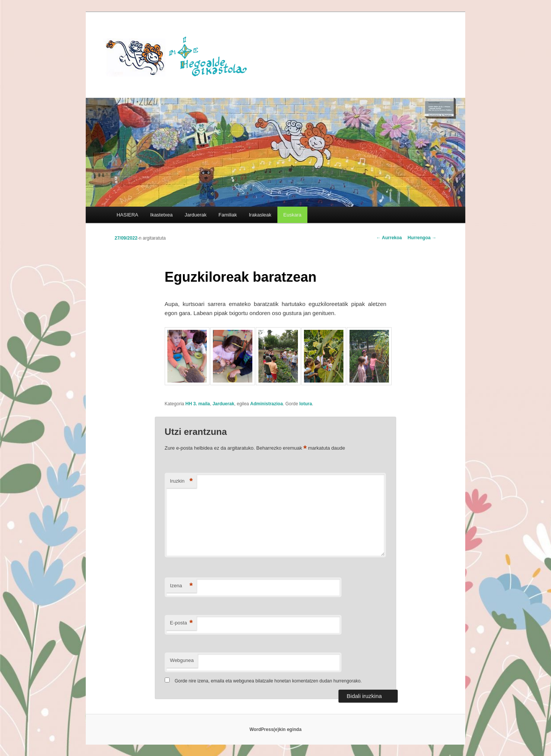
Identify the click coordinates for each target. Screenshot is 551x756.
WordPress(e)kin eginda (275, 729)
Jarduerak (196, 215)
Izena (181, 586)
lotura (306, 404)
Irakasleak (260, 215)
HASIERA (127, 215)
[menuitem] (292, 215)
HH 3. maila (198, 404)
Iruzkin (181, 481)
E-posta (181, 623)
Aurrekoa (389, 238)
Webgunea (182, 660)
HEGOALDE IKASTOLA (179, 56)
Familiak (228, 215)
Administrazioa (266, 404)
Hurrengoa (422, 238)
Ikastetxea (161, 215)
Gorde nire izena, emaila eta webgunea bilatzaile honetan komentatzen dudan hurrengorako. (268, 681)
